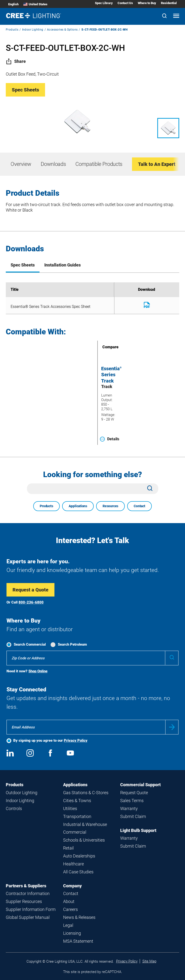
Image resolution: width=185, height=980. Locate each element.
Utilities (70, 808)
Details (110, 439)
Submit (172, 727)
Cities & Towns (77, 801)
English (13, 4)
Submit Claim (133, 816)
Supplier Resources (24, 901)
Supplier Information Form (31, 909)
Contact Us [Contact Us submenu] (125, 3)
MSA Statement (78, 941)
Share (16, 61)
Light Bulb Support (138, 830)
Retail (68, 848)
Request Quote (134, 793)
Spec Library (104, 3)
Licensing (72, 933)
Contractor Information (28, 893)
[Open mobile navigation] (176, 16)
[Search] (164, 16)
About (69, 901)
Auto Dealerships (79, 856)
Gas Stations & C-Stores (86, 793)
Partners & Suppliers (26, 886)
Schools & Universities (84, 840)
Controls (14, 808)
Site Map (149, 961)
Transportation (77, 816)
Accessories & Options (62, 30)
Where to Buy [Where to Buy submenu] (147, 3)
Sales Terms (132, 801)
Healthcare (73, 864)
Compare (104, 347)
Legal (68, 925)
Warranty (129, 808)
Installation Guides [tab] (63, 265)
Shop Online (38, 671)
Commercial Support (140, 785)
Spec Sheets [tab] (23, 265)
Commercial (75, 832)
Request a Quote (30, 590)
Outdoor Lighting (22, 793)
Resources (110, 506)
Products (12, 30)
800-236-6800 (31, 602)
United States (35, 4)
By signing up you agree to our (50, 740)
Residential (169, 3)
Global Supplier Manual (28, 917)
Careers (70, 909)
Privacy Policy (76, 740)
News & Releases (79, 917)
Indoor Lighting (33, 30)
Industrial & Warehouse (85, 824)
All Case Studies (78, 872)
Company (72, 886)
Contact (139, 506)
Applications (78, 506)
